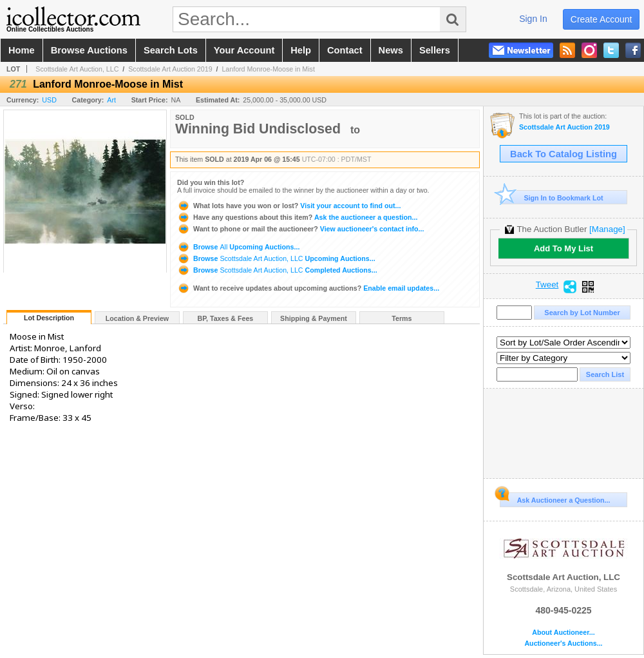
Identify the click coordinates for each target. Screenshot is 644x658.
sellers (435, 50)
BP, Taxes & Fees (226, 318)
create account (601, 19)
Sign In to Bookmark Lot (552, 198)
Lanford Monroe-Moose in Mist (268, 69)
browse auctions (89, 50)
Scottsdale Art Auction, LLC (77, 69)
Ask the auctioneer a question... (297, 217)
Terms (402, 318)
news (391, 50)
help (301, 50)
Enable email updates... (308, 288)
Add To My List (563, 248)
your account (244, 50)
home (22, 50)
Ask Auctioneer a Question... (555, 498)
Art (111, 100)
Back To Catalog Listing (563, 154)
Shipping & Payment (314, 318)
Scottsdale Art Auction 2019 (170, 69)
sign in (533, 19)
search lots (171, 50)
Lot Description (49, 318)
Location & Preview (137, 318)
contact (345, 50)
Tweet (547, 285)
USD (49, 100)
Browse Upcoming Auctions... (238, 247)
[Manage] (607, 229)
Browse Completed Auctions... (277, 270)
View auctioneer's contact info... (300, 229)
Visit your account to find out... (289, 206)
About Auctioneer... (563, 633)
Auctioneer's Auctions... (563, 643)
